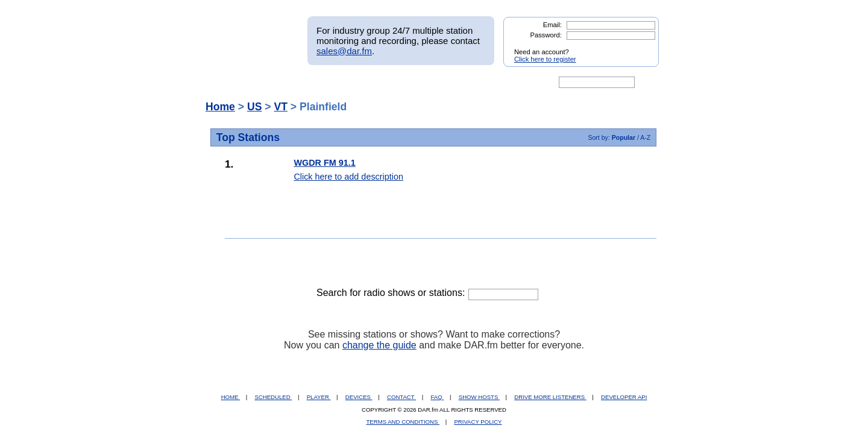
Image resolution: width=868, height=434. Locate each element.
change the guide (379, 345)
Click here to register (545, 59)
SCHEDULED (273, 397)
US (254, 107)
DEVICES (359, 397)
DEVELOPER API (624, 397)
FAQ (438, 397)
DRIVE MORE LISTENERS (550, 397)
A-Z (645, 137)
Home (220, 107)
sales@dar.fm (344, 51)
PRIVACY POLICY (478, 422)
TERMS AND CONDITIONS (403, 422)
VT (280, 107)
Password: (546, 35)
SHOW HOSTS (479, 397)
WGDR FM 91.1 (324, 163)
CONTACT (401, 397)
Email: (552, 25)
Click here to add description (348, 177)
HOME (231, 397)
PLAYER (319, 397)
